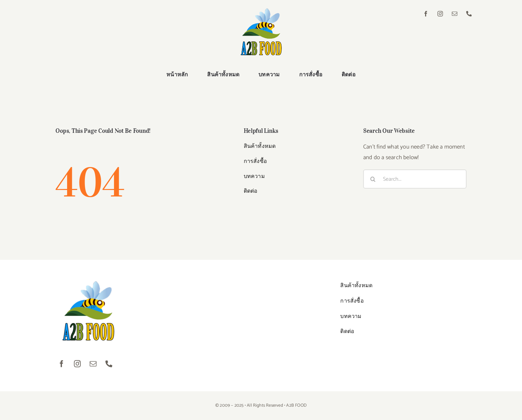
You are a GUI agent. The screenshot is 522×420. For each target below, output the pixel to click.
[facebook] (426, 14)
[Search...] (415, 179)
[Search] (373, 179)
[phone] (469, 14)
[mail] (455, 14)
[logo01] (261, 11)
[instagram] (441, 14)
